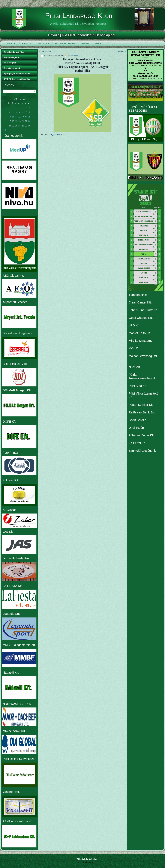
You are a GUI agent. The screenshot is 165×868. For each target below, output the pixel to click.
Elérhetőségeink (12, 57)
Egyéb (53, 134)
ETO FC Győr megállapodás (17, 79)
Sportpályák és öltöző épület (17, 74)
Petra (76, 56)
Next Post (121, 51)
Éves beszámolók (12, 68)
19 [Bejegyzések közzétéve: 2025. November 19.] (16, 121)
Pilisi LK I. (28, 43)
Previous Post (46, 51)
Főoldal (12, 43)
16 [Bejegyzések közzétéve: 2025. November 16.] (29, 116)
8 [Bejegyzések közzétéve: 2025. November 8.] (26, 112)
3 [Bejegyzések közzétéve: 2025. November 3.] (10, 112)
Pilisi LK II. (44, 43)
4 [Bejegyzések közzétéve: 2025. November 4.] (13, 112)
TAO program (10, 63)
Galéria (85, 43)
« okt (4, 130)
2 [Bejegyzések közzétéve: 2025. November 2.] (29, 107)
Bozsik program (65, 43)
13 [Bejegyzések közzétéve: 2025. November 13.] (19, 116)
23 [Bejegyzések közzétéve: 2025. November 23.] (29, 121)
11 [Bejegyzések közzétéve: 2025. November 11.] (13, 116)
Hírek (98, 43)
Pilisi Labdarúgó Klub (79, 16)
